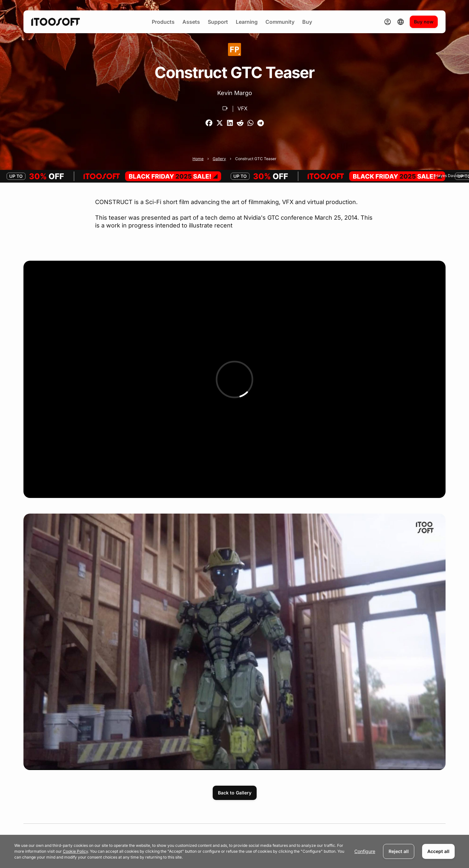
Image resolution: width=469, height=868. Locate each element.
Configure (365, 851)
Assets (191, 22)
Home (198, 159)
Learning (247, 22)
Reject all (399, 851)
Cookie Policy (75, 851)
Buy (307, 22)
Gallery (219, 159)
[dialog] (234, 851)
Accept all (438, 851)
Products (163, 22)
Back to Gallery (235, 793)
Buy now (424, 22)
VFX (242, 108)
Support (218, 22)
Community (280, 22)
